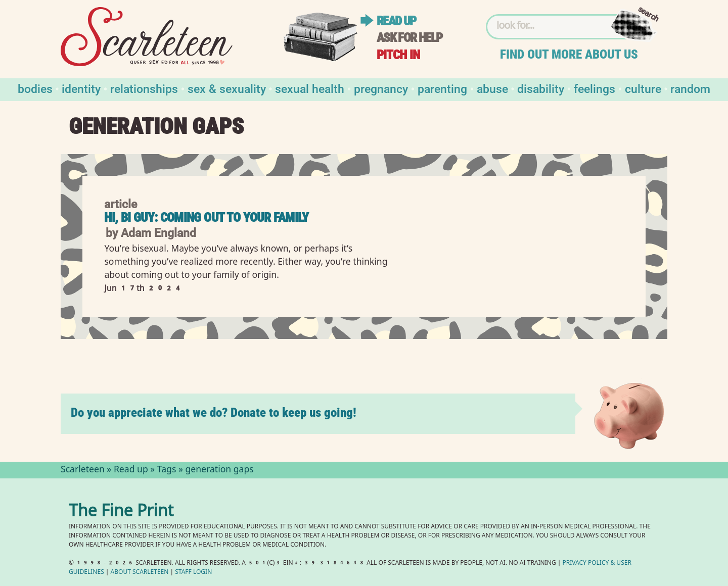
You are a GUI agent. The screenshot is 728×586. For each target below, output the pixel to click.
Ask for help (409, 38)
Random (690, 88)
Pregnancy (381, 88)
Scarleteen (83, 470)
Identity (81, 88)
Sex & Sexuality (227, 88)
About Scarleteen (140, 573)
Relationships (144, 88)
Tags (167, 470)
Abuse (492, 88)
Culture (643, 88)
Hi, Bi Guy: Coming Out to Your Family (206, 217)
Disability (541, 88)
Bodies (35, 88)
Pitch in (398, 55)
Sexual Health (310, 88)
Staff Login (193, 573)
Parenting (442, 88)
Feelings (595, 88)
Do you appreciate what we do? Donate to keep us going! (214, 412)
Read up (396, 21)
